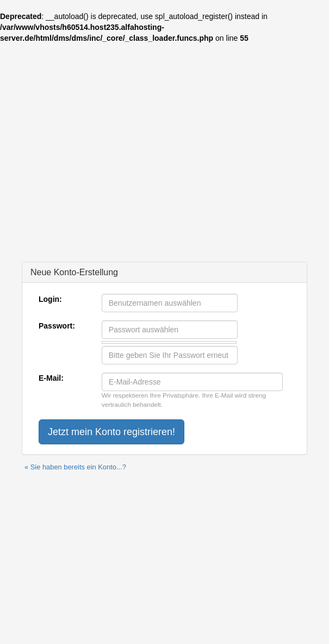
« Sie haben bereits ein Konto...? (75, 467)
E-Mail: (51, 378)
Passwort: (57, 326)
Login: (50, 299)
